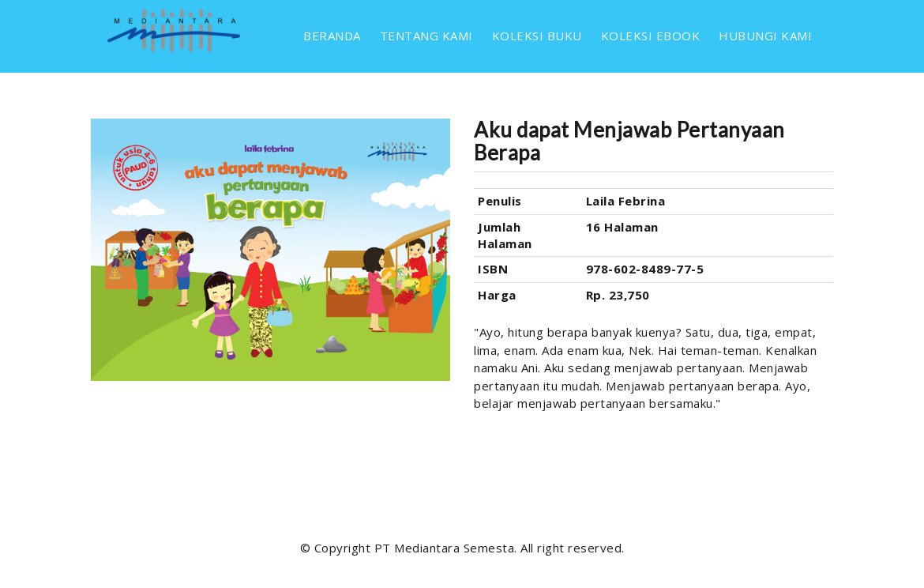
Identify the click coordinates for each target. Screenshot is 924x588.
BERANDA (332, 36)
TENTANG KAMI (426, 36)
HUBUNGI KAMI (765, 36)
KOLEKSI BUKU (537, 36)
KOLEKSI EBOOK (651, 36)
